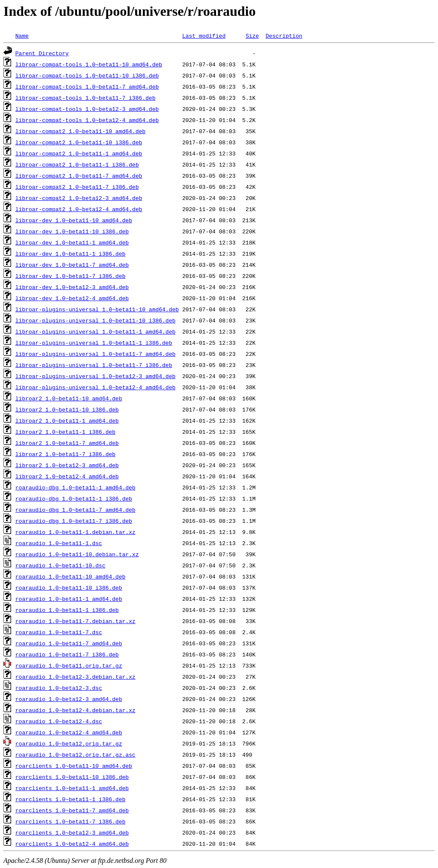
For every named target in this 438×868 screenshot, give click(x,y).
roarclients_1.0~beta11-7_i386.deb (70, 821)
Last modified (204, 36)
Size (252, 36)
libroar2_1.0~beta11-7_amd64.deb (67, 443)
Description (284, 36)
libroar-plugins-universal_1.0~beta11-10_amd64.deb (97, 309)
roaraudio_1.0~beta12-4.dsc (59, 721)
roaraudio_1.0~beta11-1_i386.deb (67, 610)
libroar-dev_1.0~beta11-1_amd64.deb (72, 242)
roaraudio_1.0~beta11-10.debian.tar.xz (77, 554)
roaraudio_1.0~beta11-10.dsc (61, 565)
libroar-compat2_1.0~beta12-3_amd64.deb (79, 198)
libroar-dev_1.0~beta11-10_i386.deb (72, 231)
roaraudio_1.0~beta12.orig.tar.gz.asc (75, 755)
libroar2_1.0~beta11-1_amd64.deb (67, 421)
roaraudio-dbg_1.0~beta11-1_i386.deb (74, 498)
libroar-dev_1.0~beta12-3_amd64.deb (72, 287)
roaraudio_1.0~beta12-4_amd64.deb (69, 732)
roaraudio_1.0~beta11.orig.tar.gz (69, 665)
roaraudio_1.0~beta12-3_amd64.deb (69, 699)
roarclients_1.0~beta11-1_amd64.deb (72, 788)
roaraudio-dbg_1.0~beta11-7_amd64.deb (75, 510)
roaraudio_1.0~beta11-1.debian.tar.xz (75, 532)
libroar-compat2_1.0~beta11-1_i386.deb (77, 164)
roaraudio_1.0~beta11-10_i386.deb (69, 588)
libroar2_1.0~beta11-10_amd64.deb (69, 398)
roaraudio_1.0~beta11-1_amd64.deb (69, 599)
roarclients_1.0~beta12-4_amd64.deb (72, 844)
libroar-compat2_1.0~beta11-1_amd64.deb (79, 153)
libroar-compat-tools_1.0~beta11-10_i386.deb (87, 75)
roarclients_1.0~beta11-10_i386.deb (72, 777)
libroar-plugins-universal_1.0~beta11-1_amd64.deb (95, 331)
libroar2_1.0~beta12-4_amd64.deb (67, 476)
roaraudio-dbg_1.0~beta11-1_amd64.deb (75, 487)
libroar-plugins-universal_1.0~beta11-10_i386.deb (95, 320)
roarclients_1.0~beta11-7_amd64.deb (72, 810)
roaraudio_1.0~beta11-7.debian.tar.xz (75, 621)
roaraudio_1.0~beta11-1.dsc (59, 543)
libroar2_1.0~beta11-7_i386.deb (65, 454)
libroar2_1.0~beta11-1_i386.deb (65, 432)
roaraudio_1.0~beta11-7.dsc (59, 632)
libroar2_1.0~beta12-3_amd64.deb (67, 465)
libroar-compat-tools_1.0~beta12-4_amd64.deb (87, 120)
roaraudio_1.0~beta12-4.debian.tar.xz (75, 710)
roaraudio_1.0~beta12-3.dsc (59, 688)
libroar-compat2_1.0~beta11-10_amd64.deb (80, 131)
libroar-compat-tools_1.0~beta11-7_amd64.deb (87, 87)
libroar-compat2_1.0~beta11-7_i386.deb (77, 187)
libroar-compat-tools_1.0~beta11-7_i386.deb (86, 98)
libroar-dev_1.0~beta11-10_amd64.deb (74, 220)
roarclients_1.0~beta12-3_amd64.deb (72, 832)
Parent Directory (42, 53)
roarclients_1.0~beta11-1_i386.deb (70, 799)
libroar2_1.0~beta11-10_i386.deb (67, 409)
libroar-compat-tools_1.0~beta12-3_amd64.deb (87, 109)
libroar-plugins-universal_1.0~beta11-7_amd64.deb (95, 354)
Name (22, 36)
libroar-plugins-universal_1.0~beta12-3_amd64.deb (95, 376)
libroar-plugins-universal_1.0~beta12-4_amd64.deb (95, 387)
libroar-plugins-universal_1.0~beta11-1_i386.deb (94, 343)
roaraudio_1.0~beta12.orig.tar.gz (69, 743)
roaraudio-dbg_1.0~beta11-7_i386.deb (74, 521)
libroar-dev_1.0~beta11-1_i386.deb (70, 254)
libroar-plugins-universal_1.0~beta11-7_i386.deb (94, 365)
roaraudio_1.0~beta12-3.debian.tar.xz (75, 677)
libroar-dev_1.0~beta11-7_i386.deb (70, 276)
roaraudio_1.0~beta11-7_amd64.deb (69, 643)
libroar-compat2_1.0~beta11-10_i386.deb (79, 142)
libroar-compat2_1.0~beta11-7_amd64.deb (79, 176)
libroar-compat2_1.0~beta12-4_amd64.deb (79, 209)
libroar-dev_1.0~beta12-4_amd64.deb (72, 298)
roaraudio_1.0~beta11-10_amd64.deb (70, 576)
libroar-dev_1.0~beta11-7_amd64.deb (72, 265)
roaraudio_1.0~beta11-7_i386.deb (67, 654)
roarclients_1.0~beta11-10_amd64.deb (74, 766)
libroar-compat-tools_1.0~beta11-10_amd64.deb (89, 64)
